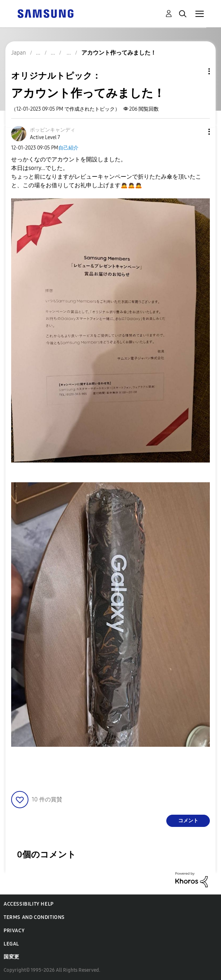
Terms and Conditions (34, 917)
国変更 (12, 957)
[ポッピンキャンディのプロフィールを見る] (53, 130)
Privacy (14, 931)
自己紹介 (68, 148)
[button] (197, 132)
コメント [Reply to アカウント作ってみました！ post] (188, 821)
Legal (11, 944)
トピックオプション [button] (197, 71)
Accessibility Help (29, 904)
